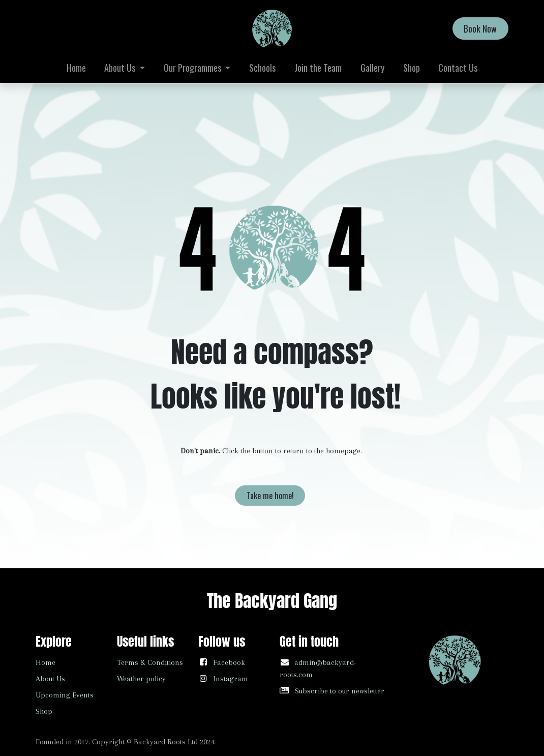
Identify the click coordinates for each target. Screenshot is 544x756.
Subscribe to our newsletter (340, 691)
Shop (44, 711)
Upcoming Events (65, 695)
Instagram (231, 679)
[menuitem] (76, 68)
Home (46, 662)
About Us (50, 679)
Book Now (480, 28)
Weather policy (141, 679)
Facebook (229, 662)
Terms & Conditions (150, 662)
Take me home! (270, 496)
